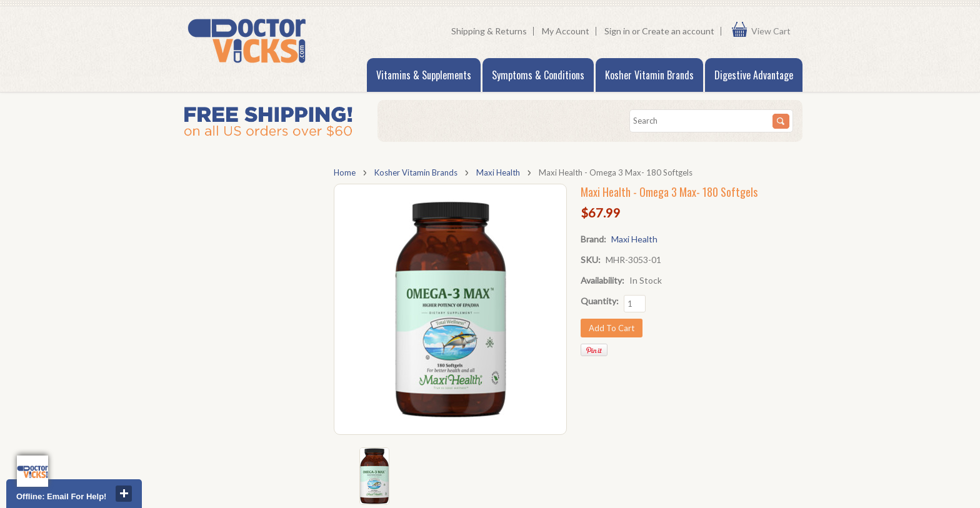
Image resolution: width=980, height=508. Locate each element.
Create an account (678, 31)
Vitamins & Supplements (424, 75)
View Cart (774, 31)
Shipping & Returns (489, 31)
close (124, 494)
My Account (566, 31)
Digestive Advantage (754, 75)
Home (345, 172)
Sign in (617, 31)
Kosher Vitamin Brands (649, 75)
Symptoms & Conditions (538, 75)
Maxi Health (498, 172)
